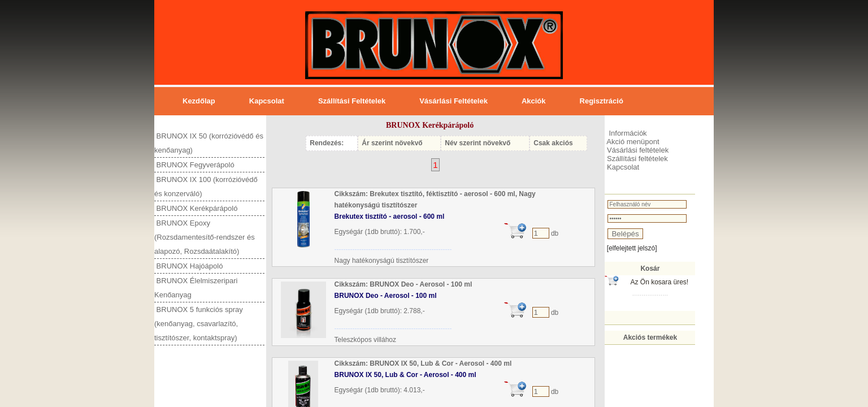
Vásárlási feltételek (453, 101)
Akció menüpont (632, 142)
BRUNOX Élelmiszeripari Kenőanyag (196, 288)
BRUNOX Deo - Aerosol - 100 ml (386, 296)
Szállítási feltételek (352, 101)
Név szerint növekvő (478, 143)
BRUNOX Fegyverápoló (194, 165)
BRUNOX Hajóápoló (188, 266)
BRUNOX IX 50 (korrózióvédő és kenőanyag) (209, 143)
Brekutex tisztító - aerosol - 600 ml (390, 217)
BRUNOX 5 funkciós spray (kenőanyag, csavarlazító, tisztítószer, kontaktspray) (199, 324)
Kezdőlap (199, 101)
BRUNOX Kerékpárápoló (196, 208)
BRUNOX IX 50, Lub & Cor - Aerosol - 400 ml (405, 375)
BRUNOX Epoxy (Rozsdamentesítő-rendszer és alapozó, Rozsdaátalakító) (205, 237)
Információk (627, 133)
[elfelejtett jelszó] (632, 248)
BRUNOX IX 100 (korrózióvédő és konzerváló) (206, 187)
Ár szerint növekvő (392, 143)
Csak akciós (553, 143)
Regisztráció (602, 101)
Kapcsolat (267, 101)
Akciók (534, 101)
